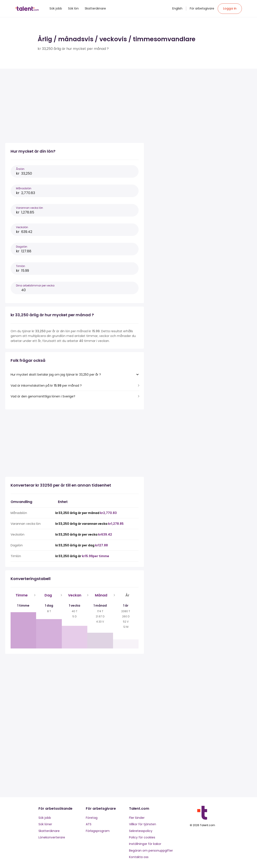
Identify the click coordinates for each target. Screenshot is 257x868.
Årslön (20, 169)
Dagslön (22, 247)
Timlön (21, 266)
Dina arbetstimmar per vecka (35, 285)
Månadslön (24, 188)
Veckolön (22, 227)
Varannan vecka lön (30, 208)
